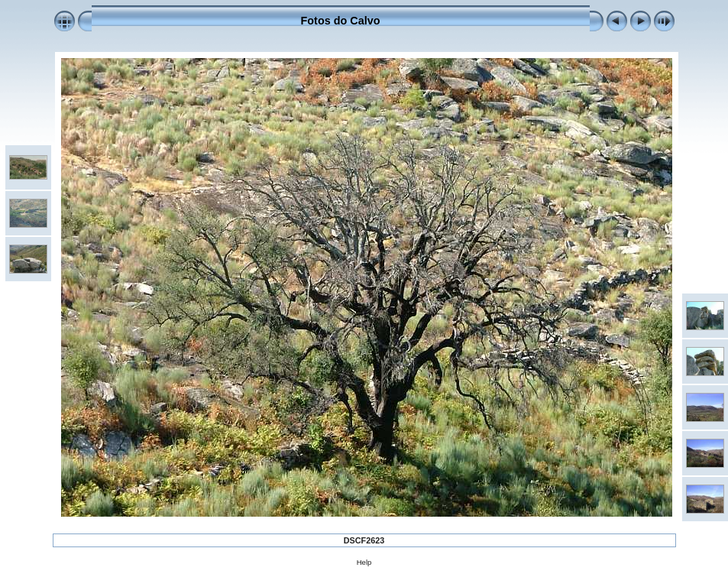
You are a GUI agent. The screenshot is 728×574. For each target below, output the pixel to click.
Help (364, 562)
